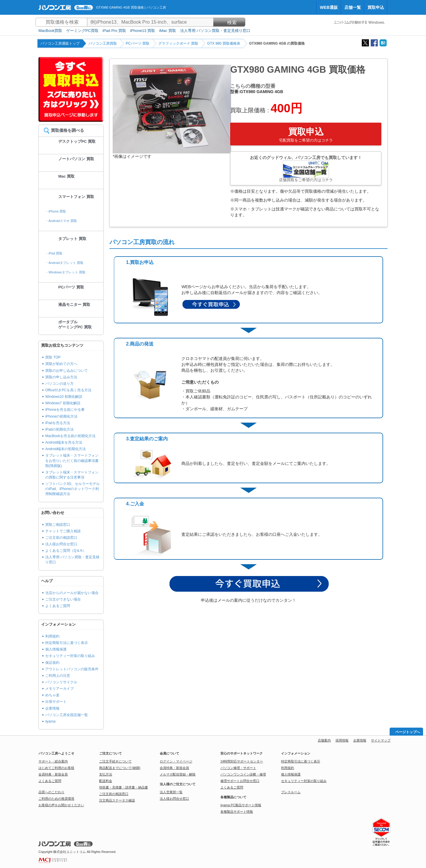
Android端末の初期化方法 (66, 449)
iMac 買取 (168, 31)
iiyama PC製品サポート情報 (241, 805)
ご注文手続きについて (115, 761)
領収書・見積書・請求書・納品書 (124, 787)
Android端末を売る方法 (64, 442)
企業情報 (52, 708)
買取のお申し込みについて (67, 371)
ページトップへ (408, 732)
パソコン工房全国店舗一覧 (67, 715)
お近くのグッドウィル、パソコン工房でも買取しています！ (306, 169)
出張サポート (56, 702)
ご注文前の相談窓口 (61, 538)
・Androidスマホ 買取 (61, 221)
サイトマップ (381, 740)
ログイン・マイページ (176, 761)
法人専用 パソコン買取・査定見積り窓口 (215, 31)
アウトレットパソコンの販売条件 (72, 669)
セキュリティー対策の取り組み (70, 656)
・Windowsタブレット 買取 (65, 272)
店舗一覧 (353, 7)
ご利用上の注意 (58, 676)
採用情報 (342, 740)
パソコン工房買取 (103, 43)
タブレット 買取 (72, 239)
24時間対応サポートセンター (242, 761)
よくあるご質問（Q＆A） (66, 551)
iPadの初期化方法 (59, 429)
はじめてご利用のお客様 (56, 768)
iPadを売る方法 (58, 423)
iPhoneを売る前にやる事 (65, 410)
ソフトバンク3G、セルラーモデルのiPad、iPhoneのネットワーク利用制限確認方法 (72, 489)
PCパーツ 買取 (138, 43)
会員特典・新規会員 (53, 774)
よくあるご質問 (58, 606)
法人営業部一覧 (171, 792)
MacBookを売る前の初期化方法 (70, 436)
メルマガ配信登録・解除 (178, 774)
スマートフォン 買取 (76, 197)
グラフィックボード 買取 (178, 43)
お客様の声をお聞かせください (61, 805)
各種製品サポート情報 (237, 812)
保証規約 (52, 663)
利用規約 (52, 636)
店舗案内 (324, 740)
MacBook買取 (50, 31)
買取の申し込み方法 (61, 377)
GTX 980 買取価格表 (224, 43)
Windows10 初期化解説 (64, 397)
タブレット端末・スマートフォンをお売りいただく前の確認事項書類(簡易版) (72, 460)
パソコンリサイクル (61, 682)
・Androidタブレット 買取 (64, 263)
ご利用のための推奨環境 (56, 799)
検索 (229, 23)
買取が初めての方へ (61, 364)
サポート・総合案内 (53, 761)
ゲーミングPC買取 (82, 31)
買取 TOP (53, 357)
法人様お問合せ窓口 (61, 544)
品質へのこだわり (51, 792)
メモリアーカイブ (59, 689)
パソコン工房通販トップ (60, 43)
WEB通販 (329, 7)
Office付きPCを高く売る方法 (68, 390)
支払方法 (106, 774)
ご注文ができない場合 (63, 599)
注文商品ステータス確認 (117, 800)
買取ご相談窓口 (58, 525)
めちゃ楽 (52, 695)
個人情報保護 (56, 649)
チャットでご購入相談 (63, 531)
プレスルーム (291, 792)
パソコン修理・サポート (238, 768)
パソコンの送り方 (59, 384)
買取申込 (376, 7)
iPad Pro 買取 (114, 31)
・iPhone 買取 (56, 211)
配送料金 (106, 781)
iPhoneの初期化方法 (61, 416)
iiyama (50, 721)
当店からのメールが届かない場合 (72, 593)
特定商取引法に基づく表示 (67, 643)
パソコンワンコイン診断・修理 (243, 774)
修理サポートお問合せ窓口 (240, 781)
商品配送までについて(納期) (120, 768)
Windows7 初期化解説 (63, 403)
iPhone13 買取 (143, 31)
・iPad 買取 (54, 253)
